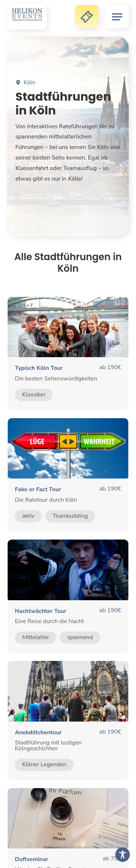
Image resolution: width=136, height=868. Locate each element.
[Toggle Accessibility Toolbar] (123, 855)
